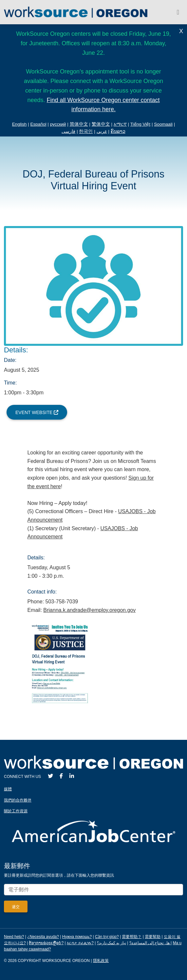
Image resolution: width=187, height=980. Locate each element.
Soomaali (163, 124)
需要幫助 (153, 937)
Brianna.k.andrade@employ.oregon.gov (89, 610)
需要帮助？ (132, 937)
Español (38, 124)
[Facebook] (61, 776)
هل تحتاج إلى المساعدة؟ (150, 943)
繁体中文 (101, 124)
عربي (102, 131)
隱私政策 (101, 961)
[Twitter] (50, 776)
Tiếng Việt (140, 124)
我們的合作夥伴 (18, 800)
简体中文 (79, 124)
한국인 (86, 131)
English (19, 124)
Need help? (14, 937)
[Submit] (16, 907)
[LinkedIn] (72, 776)
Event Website (37, 412)
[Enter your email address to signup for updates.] (93, 890)
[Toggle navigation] (178, 12)
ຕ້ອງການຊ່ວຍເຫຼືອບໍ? (46, 943)
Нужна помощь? (77, 937)
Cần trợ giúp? (107, 937)
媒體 (8, 789)
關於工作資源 (16, 811)
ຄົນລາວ (118, 131)
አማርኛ (120, 124)
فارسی (68, 131)
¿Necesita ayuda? (43, 937)
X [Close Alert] (181, 31)
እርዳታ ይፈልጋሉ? (80, 943)
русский (58, 124)
